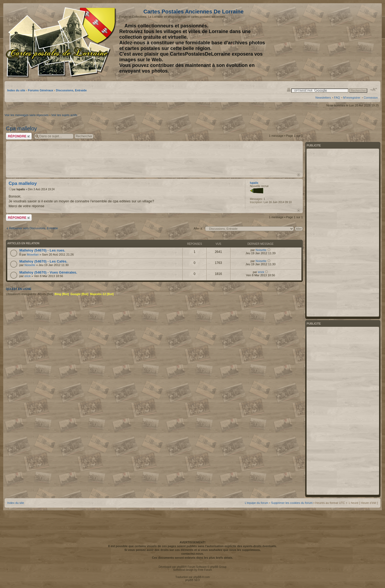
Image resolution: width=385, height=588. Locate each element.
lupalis (21, 189)
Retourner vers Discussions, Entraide (34, 228)
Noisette (261, 250)
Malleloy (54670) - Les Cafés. (43, 261)
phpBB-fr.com (202, 577)
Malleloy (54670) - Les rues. (42, 250)
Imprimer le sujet (289, 89)
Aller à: (198, 228)
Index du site (16, 90)
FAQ (337, 98)
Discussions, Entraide (71, 90)
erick (28, 276)
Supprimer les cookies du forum (292, 503)
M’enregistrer (352, 98)
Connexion (371, 98)
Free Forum (205, 570)
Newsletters (323, 98)
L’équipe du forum (256, 503)
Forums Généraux (41, 90)
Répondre (19, 136)
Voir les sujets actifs (64, 115)
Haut (299, 175)
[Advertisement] (335, 42)
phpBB (181, 567)
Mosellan (33, 254)
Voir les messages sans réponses (27, 115)
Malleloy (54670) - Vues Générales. (48, 272)
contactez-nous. (193, 554)
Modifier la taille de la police (374, 89)
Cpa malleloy (21, 128)
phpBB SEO (193, 580)
